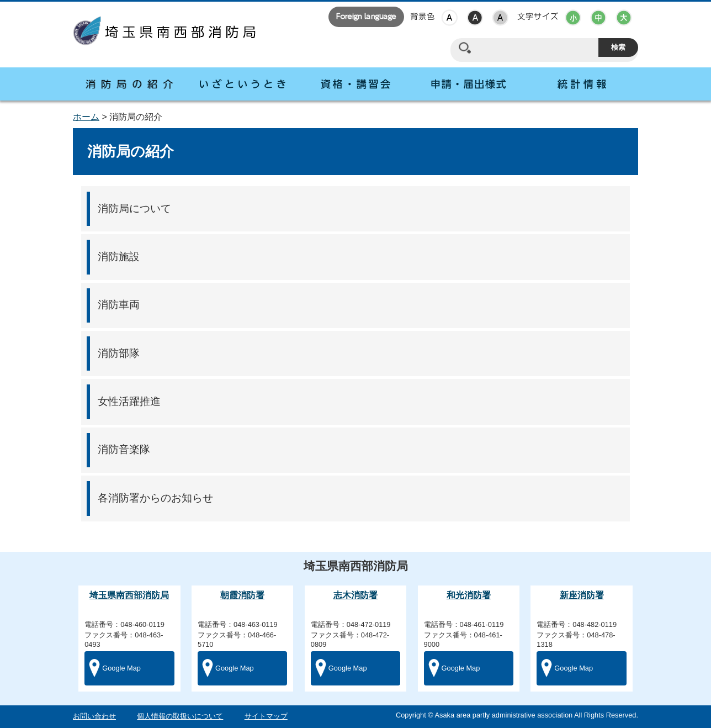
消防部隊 (119, 353)
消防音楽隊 (124, 449)
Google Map (121, 668)
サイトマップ (266, 716)
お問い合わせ (94, 716)
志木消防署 (355, 595)
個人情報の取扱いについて (180, 716)
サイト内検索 (465, 48)
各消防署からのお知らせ (155, 498)
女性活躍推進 (129, 401)
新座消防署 (582, 595)
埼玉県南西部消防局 (129, 595)
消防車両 (119, 305)
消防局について (134, 209)
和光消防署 (469, 595)
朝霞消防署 (242, 595)
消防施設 (119, 257)
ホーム (86, 117)
